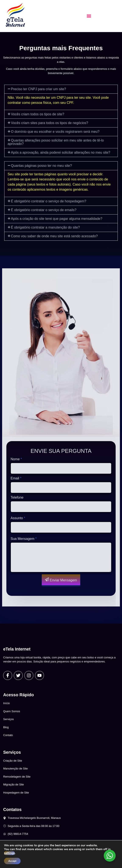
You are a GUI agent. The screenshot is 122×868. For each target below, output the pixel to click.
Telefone (17, 497)
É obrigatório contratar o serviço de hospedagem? (49, 201)
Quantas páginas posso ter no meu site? (41, 166)
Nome (16, 459)
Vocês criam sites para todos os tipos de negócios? (50, 123)
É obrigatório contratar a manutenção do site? (46, 227)
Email (16, 478)
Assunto (18, 518)
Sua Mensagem (24, 539)
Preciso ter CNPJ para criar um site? (39, 89)
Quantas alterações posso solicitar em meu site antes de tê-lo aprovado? (56, 142)
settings (9, 853)
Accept (12, 861)
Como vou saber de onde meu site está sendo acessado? (54, 236)
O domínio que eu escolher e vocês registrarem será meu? (55, 132)
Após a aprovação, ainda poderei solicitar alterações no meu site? (61, 152)
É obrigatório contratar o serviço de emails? (44, 210)
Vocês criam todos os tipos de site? (38, 114)
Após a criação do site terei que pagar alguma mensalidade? (57, 219)
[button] (89, 16)
